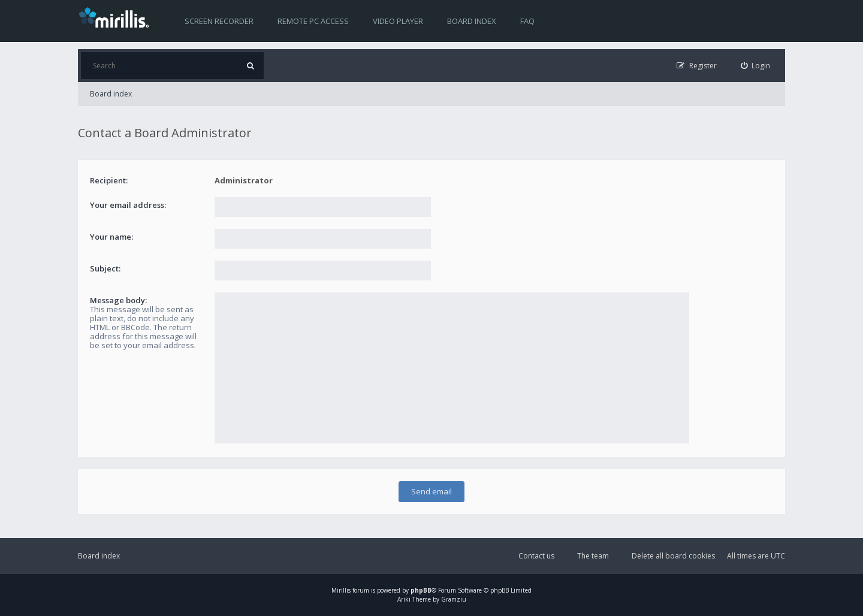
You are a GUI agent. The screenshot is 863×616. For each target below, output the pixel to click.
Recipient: (109, 180)
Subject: (105, 268)
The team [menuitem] (593, 556)
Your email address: (128, 205)
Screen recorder (219, 21)
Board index (472, 21)
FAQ (527, 21)
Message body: (118, 300)
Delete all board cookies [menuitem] (673, 556)
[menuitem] (756, 66)
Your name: (111, 237)
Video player (398, 21)
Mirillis (341, 590)
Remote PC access (313, 21)
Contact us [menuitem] (536, 556)
